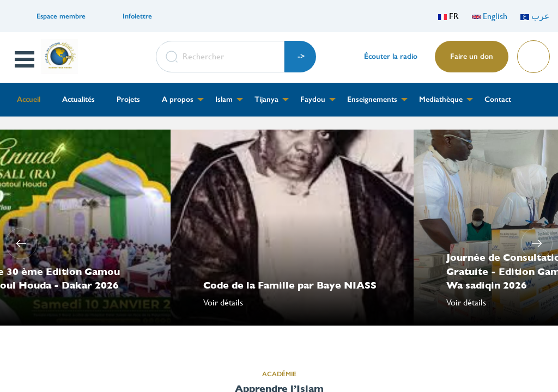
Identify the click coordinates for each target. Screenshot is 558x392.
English (490, 16)
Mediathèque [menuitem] (441, 99)
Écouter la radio (391, 56)
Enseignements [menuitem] (372, 99)
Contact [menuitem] (498, 99)
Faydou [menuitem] (313, 99)
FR (448, 16)
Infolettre (137, 16)
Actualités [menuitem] (78, 99)
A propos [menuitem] (178, 99)
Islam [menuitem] (224, 99)
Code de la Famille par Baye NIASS (290, 285)
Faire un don (472, 56)
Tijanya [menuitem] (266, 99)
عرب (535, 16)
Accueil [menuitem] (29, 99)
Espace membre (61, 16)
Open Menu (26, 59)
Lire (533, 53)
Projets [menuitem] (128, 99)
